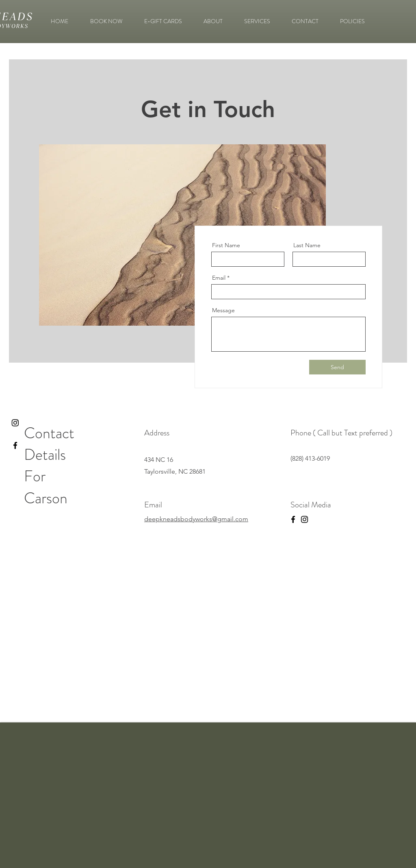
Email (219, 278)
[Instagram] (15, 423)
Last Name (307, 245)
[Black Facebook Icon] (15, 445)
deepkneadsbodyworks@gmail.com (196, 519)
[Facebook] (293, 519)
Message (223, 310)
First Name (226, 245)
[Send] (337, 367)
